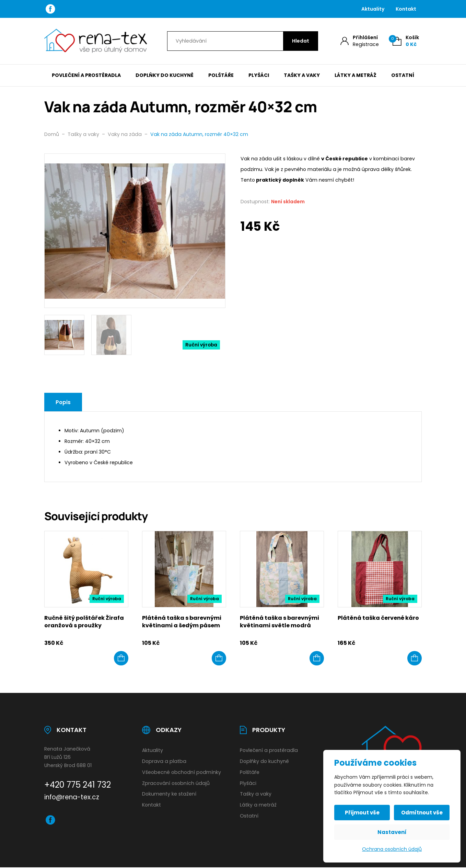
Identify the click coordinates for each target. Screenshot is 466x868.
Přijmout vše (362, 813)
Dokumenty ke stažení (169, 794)
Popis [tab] (63, 402)
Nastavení (392, 832)
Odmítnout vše (422, 813)
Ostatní (403, 75)
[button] (121, 658)
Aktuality (373, 9)
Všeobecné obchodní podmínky (182, 772)
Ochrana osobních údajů (392, 849)
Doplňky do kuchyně (165, 75)
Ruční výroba (201, 345)
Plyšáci (259, 75)
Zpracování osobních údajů (176, 783)
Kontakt (406, 9)
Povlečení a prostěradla (86, 75)
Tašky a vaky (302, 75)
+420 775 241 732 (78, 785)
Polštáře (221, 75)
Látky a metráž (356, 75)
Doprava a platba (164, 761)
